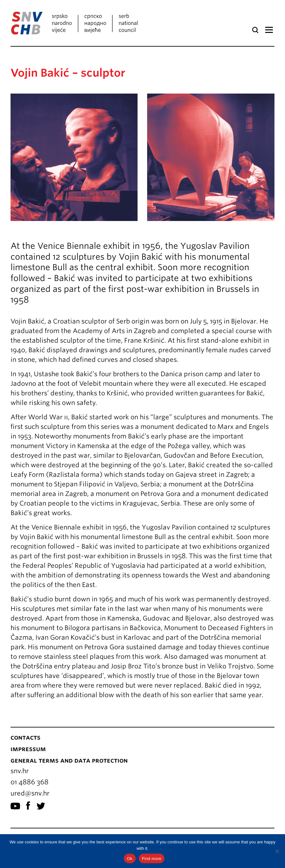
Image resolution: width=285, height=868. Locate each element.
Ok (130, 859)
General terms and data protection (69, 760)
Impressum (28, 749)
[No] (277, 851)
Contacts (26, 737)
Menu (269, 30)
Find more (152, 859)
